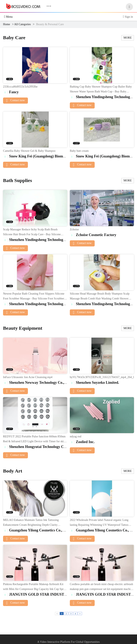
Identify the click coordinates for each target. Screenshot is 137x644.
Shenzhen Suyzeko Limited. (94, 383)
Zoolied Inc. (82, 442)
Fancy (11, 92)
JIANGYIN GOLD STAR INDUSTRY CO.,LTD (44, 594)
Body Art (13, 471)
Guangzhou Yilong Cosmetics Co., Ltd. (36, 530)
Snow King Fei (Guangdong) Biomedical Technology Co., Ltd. (54, 156)
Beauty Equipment (23, 328)
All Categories (22, 24)
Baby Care (14, 38)
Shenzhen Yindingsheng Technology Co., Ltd (41, 240)
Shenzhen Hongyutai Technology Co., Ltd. (39, 447)
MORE (128, 38)
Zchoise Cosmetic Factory (93, 235)
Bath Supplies (18, 180)
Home (7, 24)
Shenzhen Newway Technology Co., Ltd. (37, 383)
